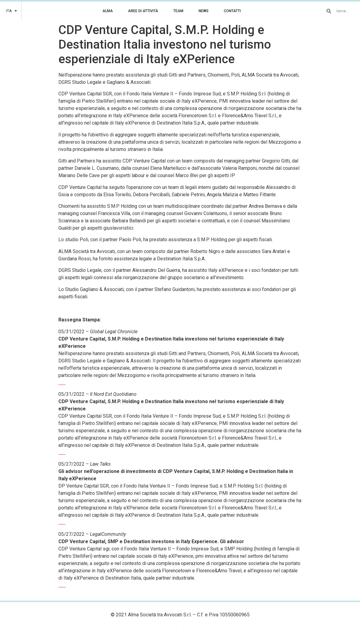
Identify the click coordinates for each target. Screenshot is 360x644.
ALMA (108, 11)
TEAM (178, 11)
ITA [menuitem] (183, 630)
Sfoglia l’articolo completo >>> (62, 384)
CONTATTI (232, 11)
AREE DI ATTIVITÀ (143, 11)
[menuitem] (12, 11)
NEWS (204, 11)
